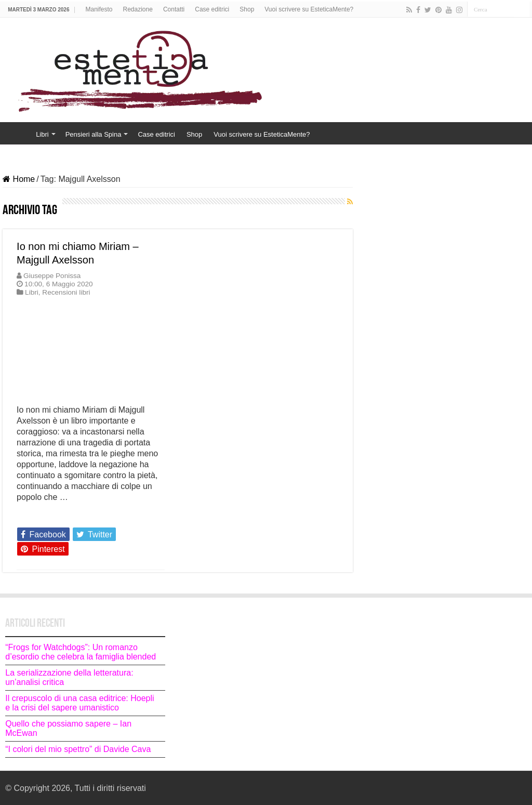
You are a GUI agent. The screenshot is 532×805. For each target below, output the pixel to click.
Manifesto (99, 9)
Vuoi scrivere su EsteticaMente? (309, 9)
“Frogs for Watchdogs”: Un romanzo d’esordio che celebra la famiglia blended (81, 652)
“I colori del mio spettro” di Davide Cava (78, 749)
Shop (247, 9)
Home (16, 133)
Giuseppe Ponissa (52, 276)
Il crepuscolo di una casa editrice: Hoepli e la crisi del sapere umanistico (79, 703)
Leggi (30, 516)
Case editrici (212, 9)
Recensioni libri (66, 292)
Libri (42, 134)
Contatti (174, 9)
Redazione (138, 9)
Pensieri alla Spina (94, 134)
